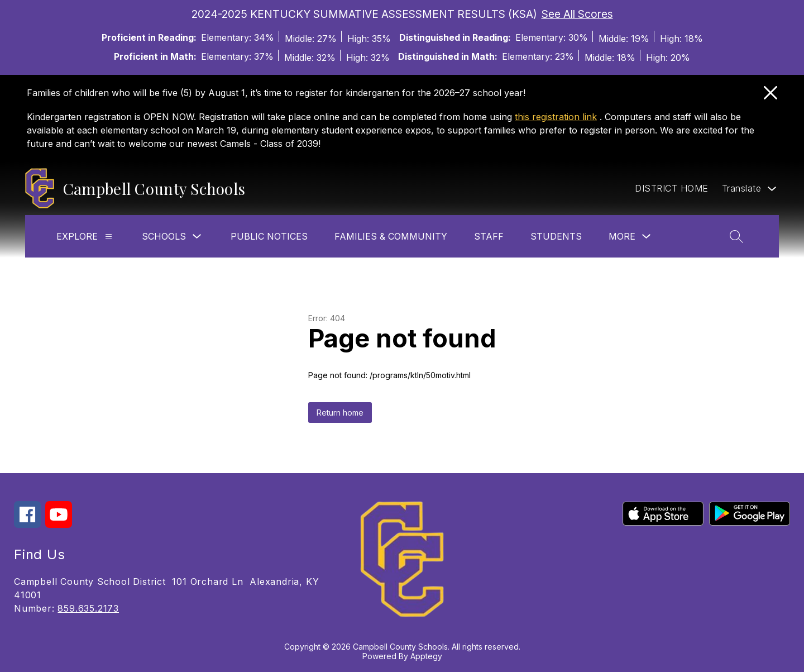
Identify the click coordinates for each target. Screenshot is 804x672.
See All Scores (577, 14)
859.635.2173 (88, 608)
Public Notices (269, 236)
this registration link (556, 117)
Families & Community (391, 236)
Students (556, 236)
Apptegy (426, 656)
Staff (489, 236)
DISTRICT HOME (672, 188)
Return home (340, 413)
